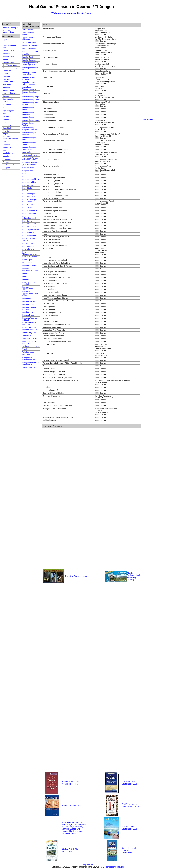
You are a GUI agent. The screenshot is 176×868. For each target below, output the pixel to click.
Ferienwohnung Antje (31, 97)
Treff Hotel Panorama (31, 346)
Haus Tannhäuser (29, 227)
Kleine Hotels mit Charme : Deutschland (129, 850)
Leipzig (5, 113)
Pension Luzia (28, 312)
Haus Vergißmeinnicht (31, 230)
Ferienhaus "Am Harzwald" (29, 78)
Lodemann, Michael (30, 266)
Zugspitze (6, 168)
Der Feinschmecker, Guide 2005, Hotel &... (131, 805)
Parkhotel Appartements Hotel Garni (30, 294)
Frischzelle (26, 152)
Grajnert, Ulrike (28, 171)
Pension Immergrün (30, 304)
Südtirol (6, 150)
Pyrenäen (6, 131)
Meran (5, 122)
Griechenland (8, 84)
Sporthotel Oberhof (30, 338)
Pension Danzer (29, 301)
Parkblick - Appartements (28, 288)
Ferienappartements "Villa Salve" (30, 74)
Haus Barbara (28, 185)
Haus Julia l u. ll (28, 197)
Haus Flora (27, 191)
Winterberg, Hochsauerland (8, 32)
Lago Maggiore (8, 111)
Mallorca (6, 119)
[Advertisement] (159, 60)
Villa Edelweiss (28, 352)
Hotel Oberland (28, 249)
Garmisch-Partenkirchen (8, 81)
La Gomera (7, 105)
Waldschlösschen (29, 367)
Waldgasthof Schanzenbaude (29, 359)
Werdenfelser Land (10, 165)
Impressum (88, 865)
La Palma (6, 108)
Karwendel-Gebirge (10, 93)
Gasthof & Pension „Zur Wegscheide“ (30, 164)
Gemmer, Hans (28, 168)
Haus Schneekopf (29, 213)
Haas (24, 176)
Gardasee (6, 77)
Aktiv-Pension (28, 30)
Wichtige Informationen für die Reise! (72, 13)
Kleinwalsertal (8, 99)
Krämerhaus (27, 263)
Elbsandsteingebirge (10, 68)
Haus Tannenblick (29, 224)
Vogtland (6, 162)
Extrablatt (26, 54)
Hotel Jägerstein (29, 246)
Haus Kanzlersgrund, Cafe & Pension (30, 201)
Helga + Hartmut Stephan (29, 239)
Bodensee (7, 53)
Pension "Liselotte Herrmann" (29, 308)
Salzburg (6, 142)
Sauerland (7, 145)
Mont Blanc (7, 125)
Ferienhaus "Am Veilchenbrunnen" (29, 83)
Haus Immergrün (29, 194)
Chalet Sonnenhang (30, 51)
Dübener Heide (8, 62)
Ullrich (25, 349)
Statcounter (148, 119)
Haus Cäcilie (27, 188)
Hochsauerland (8, 90)
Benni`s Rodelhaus (30, 45)
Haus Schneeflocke (30, 210)
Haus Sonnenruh (29, 221)
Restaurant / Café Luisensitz (29, 324)
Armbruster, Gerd (29, 42)
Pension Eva (27, 299)
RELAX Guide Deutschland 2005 (130, 828)
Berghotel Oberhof (29, 48)
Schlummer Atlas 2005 (71, 805)
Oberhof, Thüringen (10, 28)
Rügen (5, 134)
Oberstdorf (7, 128)
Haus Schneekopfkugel (29, 217)
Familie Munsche (29, 60)
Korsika (5, 102)
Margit (25, 273)
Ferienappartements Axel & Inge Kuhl (30, 64)
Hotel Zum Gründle (30, 257)
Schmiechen (27, 335)
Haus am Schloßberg (31, 179)
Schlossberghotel (29, 333)
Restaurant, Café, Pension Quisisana (30, 329)
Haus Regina (27, 207)
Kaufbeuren (7, 96)
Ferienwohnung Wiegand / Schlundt (30, 129)
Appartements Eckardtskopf (28, 39)
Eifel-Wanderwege (10, 65)
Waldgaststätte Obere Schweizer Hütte (31, 364)
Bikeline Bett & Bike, (70, 849)
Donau (5, 59)
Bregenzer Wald (9, 56)
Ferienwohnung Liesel (31, 117)
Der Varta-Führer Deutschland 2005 (130, 783)
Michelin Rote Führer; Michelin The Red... (71, 783)
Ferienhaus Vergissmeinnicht (29, 88)
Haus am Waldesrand (31, 182)
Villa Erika (26, 355)
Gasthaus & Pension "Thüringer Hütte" (30, 159)
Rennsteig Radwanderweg (76, 576)
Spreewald (7, 147)
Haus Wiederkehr (29, 236)
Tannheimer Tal (8, 153)
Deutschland (67, 851)
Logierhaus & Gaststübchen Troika (30, 269)
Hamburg (6, 87)
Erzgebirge (7, 71)
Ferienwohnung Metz (30, 120)
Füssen (5, 74)
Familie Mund (28, 57)
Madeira (6, 116)
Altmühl (5, 43)
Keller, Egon (27, 260)
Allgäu (5, 40)
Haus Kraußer (28, 204)
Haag (24, 173)
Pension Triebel (28, 315)
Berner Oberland (10, 50)
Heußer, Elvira (28, 243)
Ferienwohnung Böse (31, 100)
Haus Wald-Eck (28, 233)
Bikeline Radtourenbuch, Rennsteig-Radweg (134, 576)
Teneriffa (6, 156)
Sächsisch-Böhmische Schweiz (10, 138)
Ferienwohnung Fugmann (28, 113)
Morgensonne (28, 279)
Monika (25, 276)
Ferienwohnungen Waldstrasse (29, 148)
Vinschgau (7, 159)
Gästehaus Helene (30, 155)
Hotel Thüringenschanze (29, 253)
